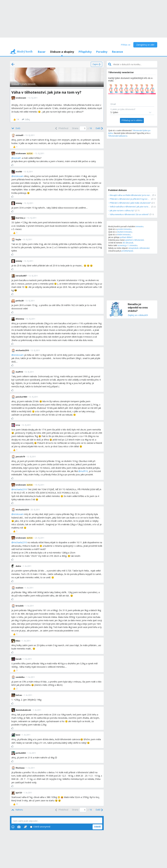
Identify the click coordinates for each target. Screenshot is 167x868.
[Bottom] (16, 128)
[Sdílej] (26, 119)
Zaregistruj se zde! (145, 45)
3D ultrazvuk (128, 243)
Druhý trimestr (28, 84)
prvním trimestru (124, 229)
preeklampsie (127, 251)
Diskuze (15, 84)
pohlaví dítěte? (126, 237)
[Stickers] (25, 827)
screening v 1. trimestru (127, 245)
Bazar (42, 52)
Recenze (117, 52)
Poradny (102, 52)
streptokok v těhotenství (139, 248)
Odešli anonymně (40, 827)
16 (91, 128)
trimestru (139, 226)
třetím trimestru (124, 235)
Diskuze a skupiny (62, 52)
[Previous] (61, 128)
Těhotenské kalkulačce (118, 136)
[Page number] (83, 128)
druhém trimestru (125, 232)
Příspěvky (85, 52)
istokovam (18, 176)
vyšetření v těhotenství (134, 240)
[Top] (17, 810)
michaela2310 (20, 489)
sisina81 (17, 158)
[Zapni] (96, 64)
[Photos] (19, 827)
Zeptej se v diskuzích (138, 315)
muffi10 (84, 471)
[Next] (99, 128)
